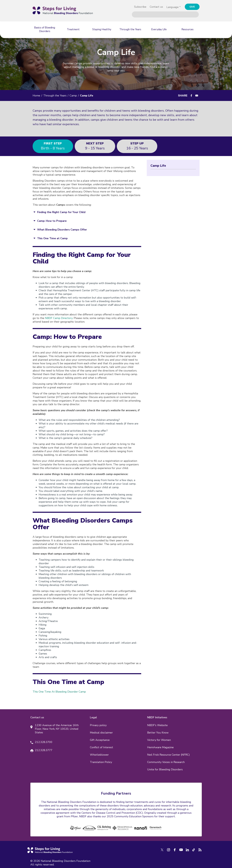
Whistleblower (99, 755)
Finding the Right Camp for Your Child (61, 212)
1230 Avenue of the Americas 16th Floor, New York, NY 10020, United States (57, 729)
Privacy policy (98, 725)
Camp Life (158, 166)
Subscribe (140, 7)
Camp (73, 96)
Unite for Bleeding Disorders (165, 769)
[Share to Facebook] (191, 96)
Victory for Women (159, 740)
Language (173, 7)
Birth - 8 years (53, 146)
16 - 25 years (137, 146)
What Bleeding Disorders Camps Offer (62, 230)
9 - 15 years (95, 146)
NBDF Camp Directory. (59, 318)
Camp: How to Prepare (52, 221)
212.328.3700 (44, 742)
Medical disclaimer (101, 733)
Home (36, 96)
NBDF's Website (157, 725)
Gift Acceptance (100, 740)
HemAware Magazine (160, 747)
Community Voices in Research (166, 762)
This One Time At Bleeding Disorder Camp (59, 692)
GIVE (192, 7)
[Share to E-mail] (197, 96)
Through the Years (55, 96)
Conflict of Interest (101, 747)
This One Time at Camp (52, 238)
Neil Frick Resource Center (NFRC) (168, 755)
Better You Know (158, 733)
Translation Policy (101, 762)
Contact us (156, 7)
